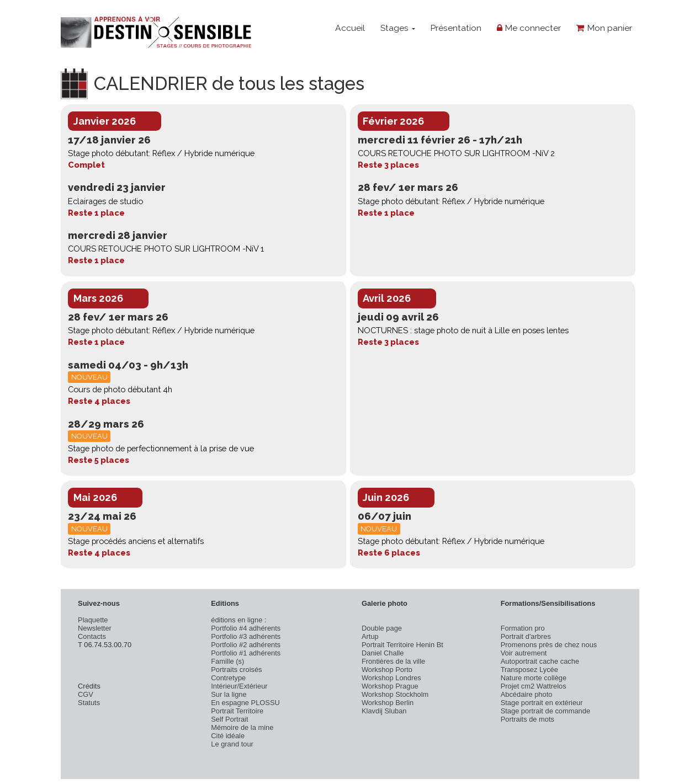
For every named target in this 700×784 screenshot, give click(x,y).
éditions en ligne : (238, 620)
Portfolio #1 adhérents (246, 653)
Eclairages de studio (105, 201)
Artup (370, 636)
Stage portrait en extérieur (542, 703)
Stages (398, 28)
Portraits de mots (527, 719)
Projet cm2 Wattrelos (534, 686)
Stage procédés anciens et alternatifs (136, 541)
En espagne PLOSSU (245, 703)
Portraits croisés (236, 670)
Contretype (228, 678)
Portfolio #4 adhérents (246, 628)
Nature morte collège (534, 678)
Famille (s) (227, 661)
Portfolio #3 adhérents (246, 636)
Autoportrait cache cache (540, 661)
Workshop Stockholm (395, 694)
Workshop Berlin (388, 703)
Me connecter (529, 28)
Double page (382, 628)
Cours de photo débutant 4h (120, 389)
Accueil (350, 28)
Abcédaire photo (527, 694)
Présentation (456, 28)
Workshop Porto (387, 670)
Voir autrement (524, 653)
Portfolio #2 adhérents (246, 645)
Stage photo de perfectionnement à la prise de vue (161, 448)
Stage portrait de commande (545, 711)
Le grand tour (232, 744)
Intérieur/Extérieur (239, 686)
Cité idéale (228, 736)
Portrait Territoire (237, 711)
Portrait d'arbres (526, 636)
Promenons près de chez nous (549, 645)
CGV (86, 694)
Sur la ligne (229, 694)
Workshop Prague (390, 686)
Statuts (89, 703)
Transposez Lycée (529, 670)
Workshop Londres (391, 678)
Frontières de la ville (393, 661)
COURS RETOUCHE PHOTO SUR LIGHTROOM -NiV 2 (456, 153)
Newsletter (95, 628)
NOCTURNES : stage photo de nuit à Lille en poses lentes (463, 330)
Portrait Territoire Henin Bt (402, 645)
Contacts (92, 636)
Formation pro (523, 628)
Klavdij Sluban (384, 711)
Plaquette (93, 620)
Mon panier (604, 28)
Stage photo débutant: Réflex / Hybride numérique (161, 153)
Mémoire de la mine (242, 727)
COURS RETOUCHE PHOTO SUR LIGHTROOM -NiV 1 (166, 249)
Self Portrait (229, 719)
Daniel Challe (383, 653)
